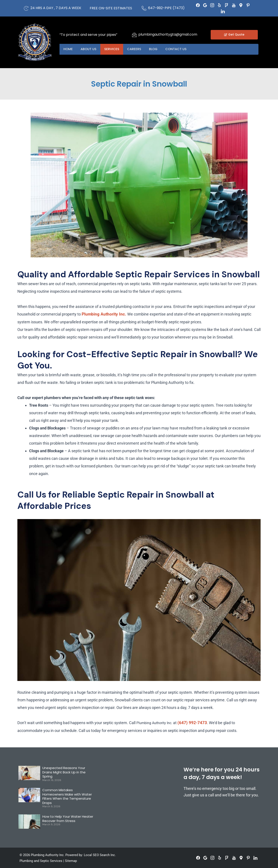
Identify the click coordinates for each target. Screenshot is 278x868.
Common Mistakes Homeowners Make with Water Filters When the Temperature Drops (67, 796)
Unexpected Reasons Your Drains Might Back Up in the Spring (64, 772)
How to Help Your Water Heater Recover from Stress (68, 819)
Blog (157, 49)
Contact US (181, 49)
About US (90, 49)
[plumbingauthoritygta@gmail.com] (134, 35)
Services (114, 49)
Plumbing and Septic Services (41, 861)
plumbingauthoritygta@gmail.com (168, 34)
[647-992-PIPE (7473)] (144, 8)
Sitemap (71, 861)
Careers (137, 49)
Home (69, 49)
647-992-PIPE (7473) (166, 8)
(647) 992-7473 (192, 723)
